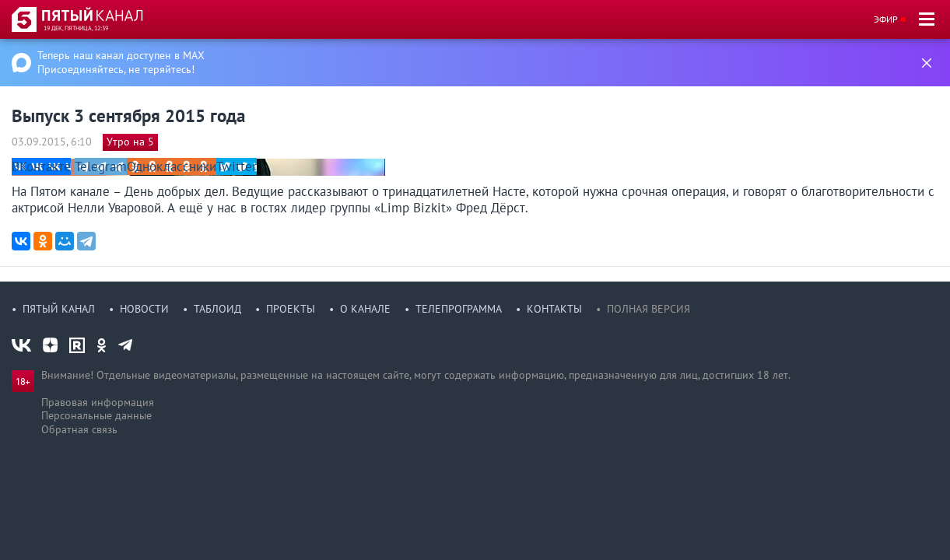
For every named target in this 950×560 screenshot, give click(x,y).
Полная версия (649, 309)
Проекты (291, 309)
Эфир (886, 19)
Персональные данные (96, 415)
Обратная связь (79, 429)
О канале (365, 309)
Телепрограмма (459, 309)
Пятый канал (59, 309)
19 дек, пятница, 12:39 (76, 28)
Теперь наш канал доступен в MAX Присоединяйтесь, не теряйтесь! (121, 62)
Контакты (554, 309)
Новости (144, 309)
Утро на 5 (130, 142)
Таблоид (217, 309)
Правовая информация (98, 402)
